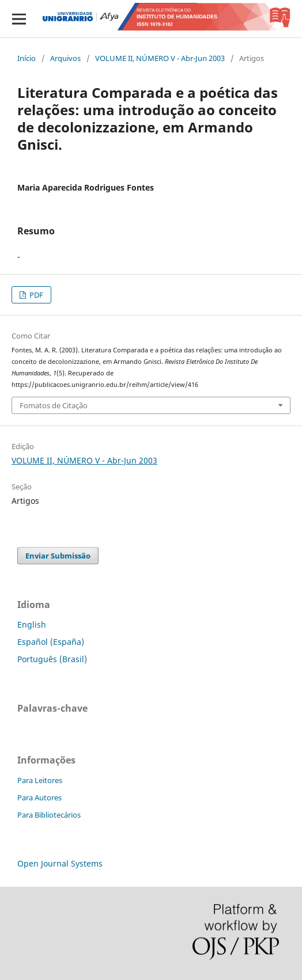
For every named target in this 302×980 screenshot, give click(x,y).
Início (27, 58)
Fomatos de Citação (54, 405)
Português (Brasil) (52, 659)
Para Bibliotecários (49, 815)
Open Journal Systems (60, 863)
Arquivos (65, 58)
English (32, 624)
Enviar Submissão (58, 556)
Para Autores (39, 797)
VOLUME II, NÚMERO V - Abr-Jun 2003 (160, 58)
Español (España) (51, 642)
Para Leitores (40, 780)
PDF (35, 295)
